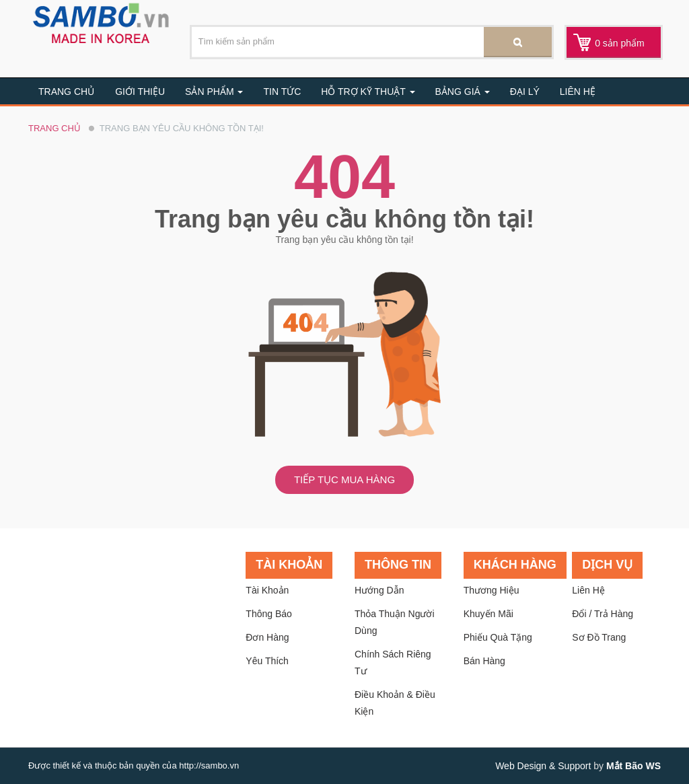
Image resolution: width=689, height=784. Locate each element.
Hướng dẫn (379, 590)
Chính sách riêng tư (393, 663)
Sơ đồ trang (599, 637)
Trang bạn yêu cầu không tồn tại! (182, 128)
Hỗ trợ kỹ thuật (368, 92)
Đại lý (525, 92)
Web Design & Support (543, 766)
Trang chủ (66, 92)
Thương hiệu (492, 590)
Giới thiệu (140, 92)
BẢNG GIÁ (463, 92)
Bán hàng (484, 661)
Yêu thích (267, 661)
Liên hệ (578, 92)
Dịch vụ (607, 565)
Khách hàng (515, 565)
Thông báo (269, 614)
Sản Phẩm (214, 92)
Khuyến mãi (488, 614)
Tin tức (282, 92)
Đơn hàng (267, 637)
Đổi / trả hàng (603, 614)
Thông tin (398, 565)
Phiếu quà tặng (498, 637)
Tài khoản (289, 565)
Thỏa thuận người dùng (395, 622)
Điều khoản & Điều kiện (395, 703)
